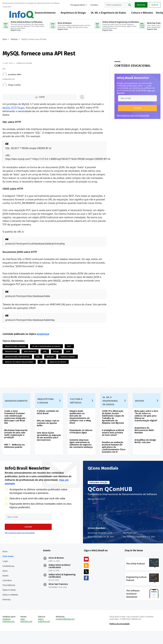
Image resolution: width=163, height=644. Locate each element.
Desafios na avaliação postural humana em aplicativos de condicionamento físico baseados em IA (114, 453)
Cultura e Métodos (139, 14)
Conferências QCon (9, 577)
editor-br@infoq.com (44, 632)
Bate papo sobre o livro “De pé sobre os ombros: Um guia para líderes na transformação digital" (146, 422)
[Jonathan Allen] (5, 77)
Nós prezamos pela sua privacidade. (133, 118)
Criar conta (8, 565)
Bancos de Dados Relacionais (20, 365)
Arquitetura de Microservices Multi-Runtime (144, 436)
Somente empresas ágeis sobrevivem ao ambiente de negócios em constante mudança (81, 450)
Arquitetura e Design (16, 349)
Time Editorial (9, 594)
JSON (69, 354)
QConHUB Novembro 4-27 (100, 540)
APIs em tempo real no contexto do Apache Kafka (48, 429)
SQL (39, 360)
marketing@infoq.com (65, 631)
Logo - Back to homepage (15, 12)
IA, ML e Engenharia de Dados (105, 14)
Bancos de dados (59, 365)
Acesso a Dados (68, 360)
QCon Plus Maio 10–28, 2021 (101, 544)
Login (6, 570)
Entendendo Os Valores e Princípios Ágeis (81, 437)
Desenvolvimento (42, 14)
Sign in (154, 4)
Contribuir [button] (94, 4)
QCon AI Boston (56, 567)
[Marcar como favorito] (23, 100)
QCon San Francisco (59, 593)
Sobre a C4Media (11, 603)
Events (6, 584)
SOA (45, 354)
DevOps (157, 14)
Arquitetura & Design (70, 14)
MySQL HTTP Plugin (14, 111)
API (42, 365)
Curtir (12, 100)
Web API (51, 360)
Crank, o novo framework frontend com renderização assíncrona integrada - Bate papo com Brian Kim (16, 423)
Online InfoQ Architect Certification (60, 575)
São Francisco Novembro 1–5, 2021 (139, 544)
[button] (137, 111)
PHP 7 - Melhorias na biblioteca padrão (15, 452)
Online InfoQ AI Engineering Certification (62, 585)
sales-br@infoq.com (27, 632)
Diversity (7, 608)
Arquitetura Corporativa (18, 360)
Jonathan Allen (15, 77)
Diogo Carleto (15, 87)
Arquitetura (43, 337)
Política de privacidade (119, 636)
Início (5, 42)
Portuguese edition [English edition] (78, 4)
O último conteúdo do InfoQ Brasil (48, 418)
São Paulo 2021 (130, 540)
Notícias (15, 42)
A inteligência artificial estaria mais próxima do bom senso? (113, 439)
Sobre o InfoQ (9, 599)
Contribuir (8, 589)
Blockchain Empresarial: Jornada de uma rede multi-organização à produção (16, 440)
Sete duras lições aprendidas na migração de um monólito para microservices (46, 444)
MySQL (57, 354)
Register (141, 4)
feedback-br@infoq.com (9, 632)
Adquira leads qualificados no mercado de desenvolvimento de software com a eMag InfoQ (80, 423)
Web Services (30, 354)
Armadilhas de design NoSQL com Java (145, 447)
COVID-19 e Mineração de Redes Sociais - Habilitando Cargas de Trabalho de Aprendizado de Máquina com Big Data (113, 423)
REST (70, 349)
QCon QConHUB (110, 496)
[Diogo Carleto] (5, 87)
